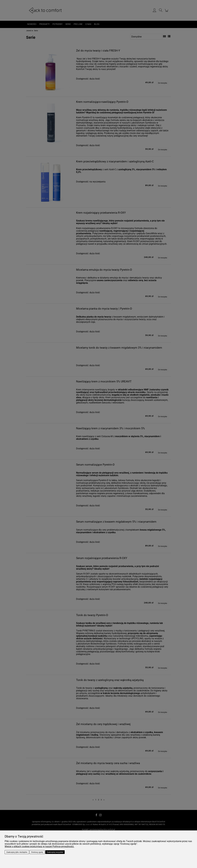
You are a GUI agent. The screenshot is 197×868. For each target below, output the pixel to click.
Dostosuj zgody (37, 852)
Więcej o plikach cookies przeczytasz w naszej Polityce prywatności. (39, 846)
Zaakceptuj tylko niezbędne (17, 852)
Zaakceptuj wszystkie (55, 852)
